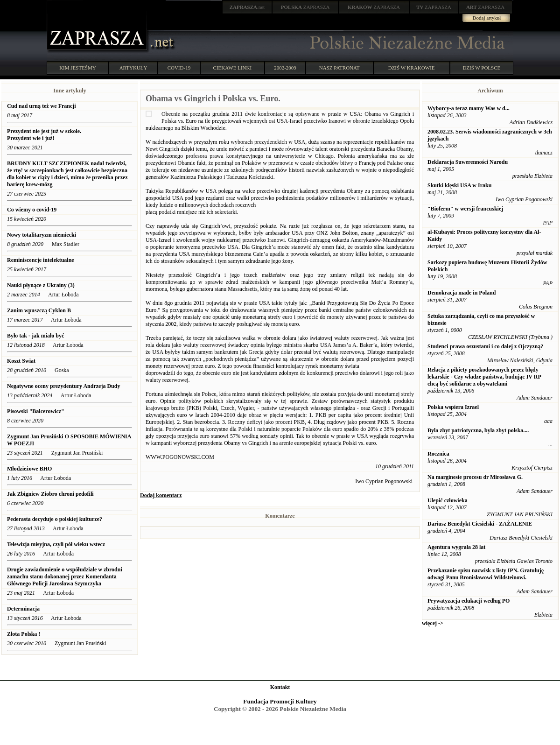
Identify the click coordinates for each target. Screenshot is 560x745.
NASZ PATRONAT (339, 68)
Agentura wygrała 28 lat (456, 547)
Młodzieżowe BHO (29, 469)
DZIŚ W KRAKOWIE (412, 68)
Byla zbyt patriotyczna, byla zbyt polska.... (478, 430)
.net (247, 7)
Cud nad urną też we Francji (42, 106)
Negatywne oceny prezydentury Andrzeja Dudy (63, 386)
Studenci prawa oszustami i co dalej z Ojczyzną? (485, 346)
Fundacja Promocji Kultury (280, 701)
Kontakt (280, 687)
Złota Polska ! (24, 634)
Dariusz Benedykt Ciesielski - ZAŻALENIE (480, 524)
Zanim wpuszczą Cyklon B (39, 310)
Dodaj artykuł (487, 18)
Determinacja (23, 609)
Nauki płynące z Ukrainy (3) (41, 285)
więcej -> (433, 623)
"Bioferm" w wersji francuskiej (465, 209)
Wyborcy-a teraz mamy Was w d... (469, 108)
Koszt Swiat (21, 361)
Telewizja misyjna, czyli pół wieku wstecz (56, 544)
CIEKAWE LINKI (233, 68)
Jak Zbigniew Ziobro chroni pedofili (50, 494)
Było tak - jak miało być (35, 336)
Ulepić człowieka (448, 500)
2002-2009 (285, 68)
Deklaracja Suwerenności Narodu (468, 162)
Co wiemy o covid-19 (32, 210)
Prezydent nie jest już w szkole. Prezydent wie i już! (44, 135)
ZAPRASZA (305, 7)
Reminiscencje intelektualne (41, 260)
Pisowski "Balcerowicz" (36, 411)
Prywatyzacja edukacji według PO (469, 601)
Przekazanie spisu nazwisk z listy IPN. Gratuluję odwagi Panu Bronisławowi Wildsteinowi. (486, 574)
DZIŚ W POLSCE (481, 68)
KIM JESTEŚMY (78, 68)
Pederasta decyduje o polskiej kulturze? (55, 519)
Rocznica (438, 454)
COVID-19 (179, 68)
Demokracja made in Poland (462, 293)
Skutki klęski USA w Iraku (459, 185)
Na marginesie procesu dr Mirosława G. (475, 477)
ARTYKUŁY (133, 68)
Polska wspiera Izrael (453, 407)
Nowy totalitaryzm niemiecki (42, 235)
